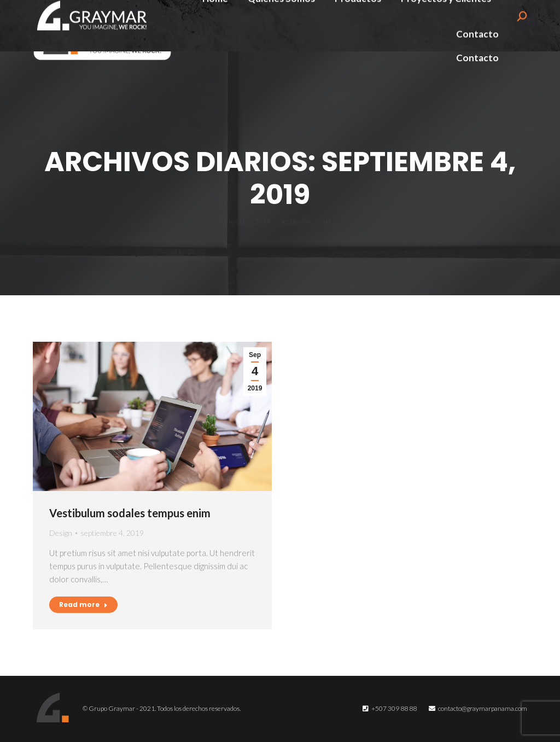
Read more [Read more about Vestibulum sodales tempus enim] (83, 604)
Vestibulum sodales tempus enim (130, 513)
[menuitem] (215, 19)
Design (61, 533)
